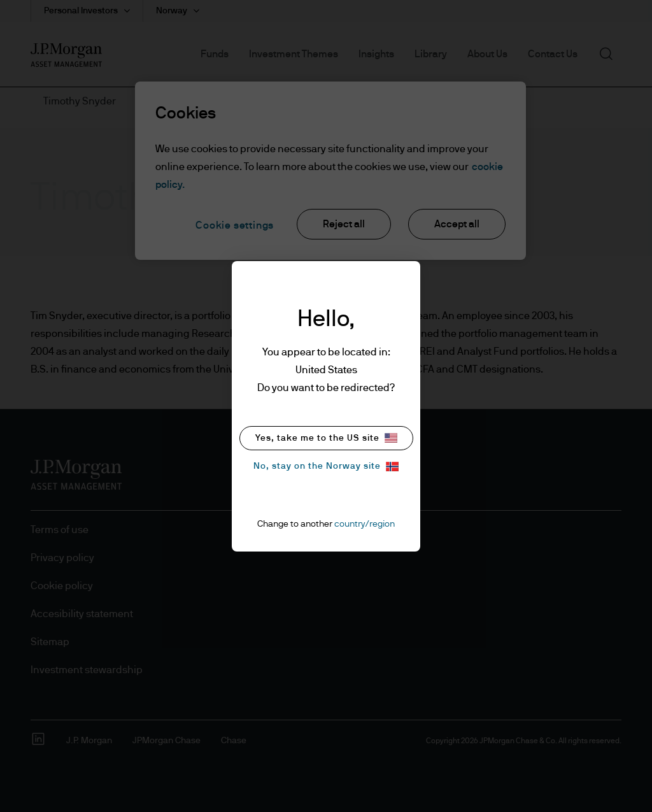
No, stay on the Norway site (326, 467)
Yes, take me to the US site (326, 438)
